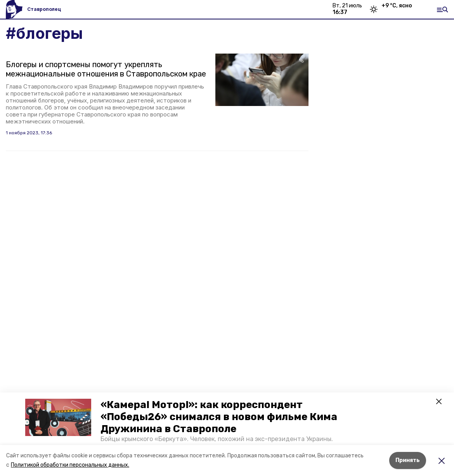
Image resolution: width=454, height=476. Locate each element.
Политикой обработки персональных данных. (70, 465)
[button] (58, 417)
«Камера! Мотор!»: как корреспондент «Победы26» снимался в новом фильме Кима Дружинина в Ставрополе (219, 417)
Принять (408, 460)
